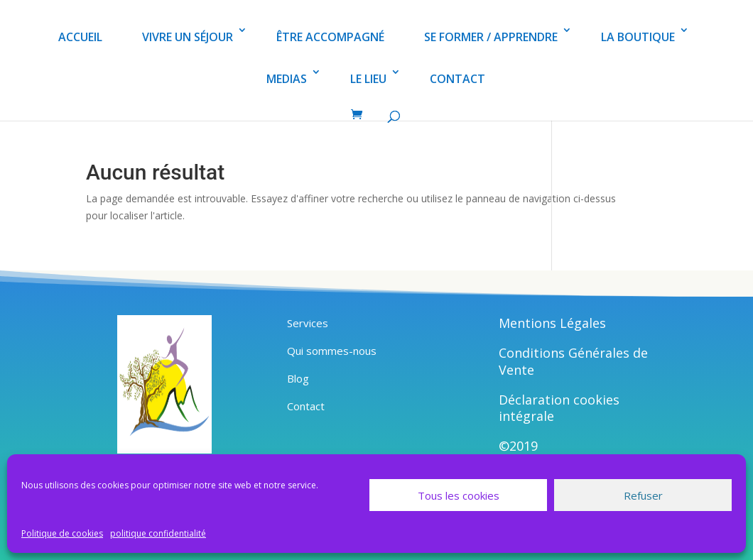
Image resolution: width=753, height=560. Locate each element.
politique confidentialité (158, 533)
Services (308, 323)
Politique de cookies (62, 533)
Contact (306, 406)
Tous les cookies (459, 495)
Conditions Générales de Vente (573, 361)
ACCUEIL (80, 37)
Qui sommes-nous (332, 351)
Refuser (643, 495)
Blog (298, 378)
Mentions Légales (552, 323)
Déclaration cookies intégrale (559, 408)
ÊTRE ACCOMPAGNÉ (330, 37)
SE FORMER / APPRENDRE (491, 37)
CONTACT (457, 79)
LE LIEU (368, 79)
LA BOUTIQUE (638, 37)
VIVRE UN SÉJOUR (188, 37)
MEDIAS (287, 79)
